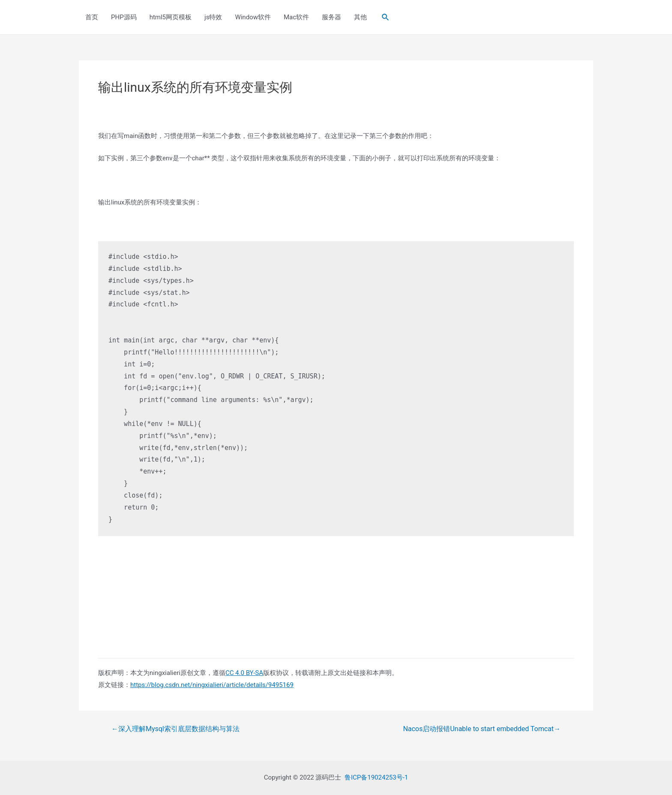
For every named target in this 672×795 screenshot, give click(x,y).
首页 (92, 17)
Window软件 (253, 17)
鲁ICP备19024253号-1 (376, 777)
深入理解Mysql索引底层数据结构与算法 (175, 729)
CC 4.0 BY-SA (244, 673)
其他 (360, 17)
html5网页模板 (171, 17)
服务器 (331, 17)
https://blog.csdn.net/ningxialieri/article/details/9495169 (212, 685)
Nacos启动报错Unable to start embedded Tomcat (482, 729)
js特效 (213, 17)
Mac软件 (296, 17)
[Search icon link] (386, 17)
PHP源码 (124, 17)
